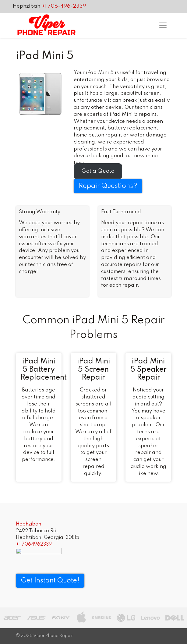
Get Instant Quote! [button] (50, 581)
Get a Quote (98, 171)
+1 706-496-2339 (64, 6)
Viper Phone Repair (53, 636)
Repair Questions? (108, 186)
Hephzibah (26, 6)
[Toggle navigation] (163, 25)
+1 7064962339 (34, 544)
